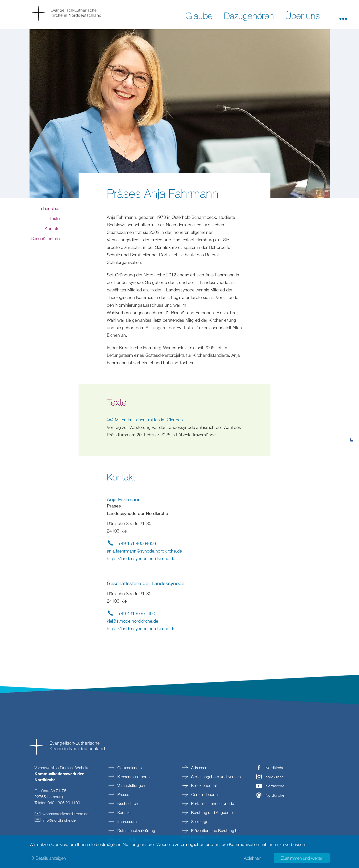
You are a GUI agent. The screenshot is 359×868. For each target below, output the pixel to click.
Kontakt (52, 248)
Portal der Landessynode (212, 803)
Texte (55, 238)
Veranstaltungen (131, 785)
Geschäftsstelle (45, 258)
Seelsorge (199, 821)
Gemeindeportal (204, 794)
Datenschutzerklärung (136, 830)
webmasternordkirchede (65, 814)
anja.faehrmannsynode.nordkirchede (144, 551)
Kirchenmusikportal (133, 777)
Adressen (199, 768)
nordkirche (275, 777)
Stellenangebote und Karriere (215, 777)
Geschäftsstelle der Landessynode (146, 583)
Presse (123, 794)
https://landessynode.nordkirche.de (141, 558)
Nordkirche (275, 768)
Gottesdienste (129, 768)
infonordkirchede (59, 820)
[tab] (351, 416)
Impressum (126, 821)
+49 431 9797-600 (137, 613)
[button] (343, 15)
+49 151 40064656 (137, 543)
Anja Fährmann (124, 499)
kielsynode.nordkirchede (132, 621)
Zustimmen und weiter (302, 858)
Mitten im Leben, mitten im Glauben (149, 420)
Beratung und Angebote (211, 812)
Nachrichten (127, 803)
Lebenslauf (49, 228)
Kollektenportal (203, 785)
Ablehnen (253, 858)
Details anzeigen (51, 858)
